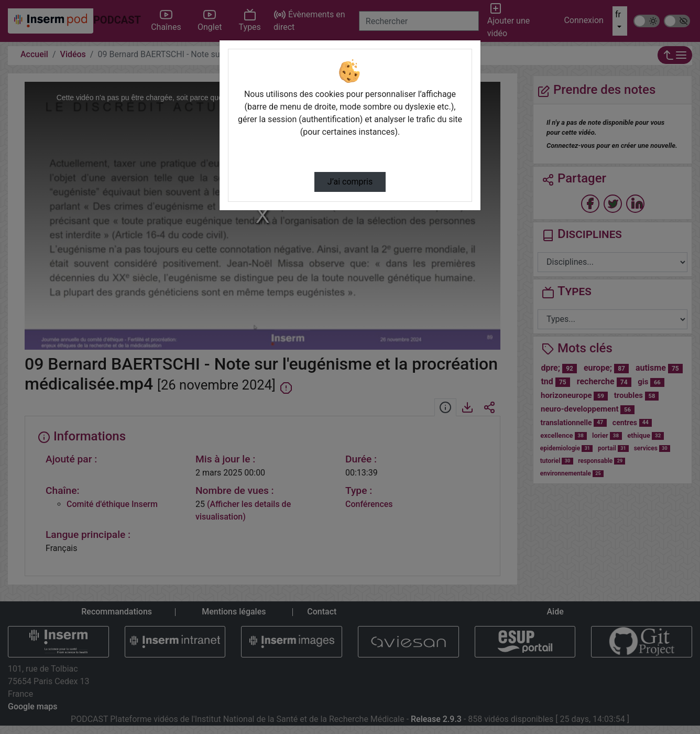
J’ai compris (350, 182)
